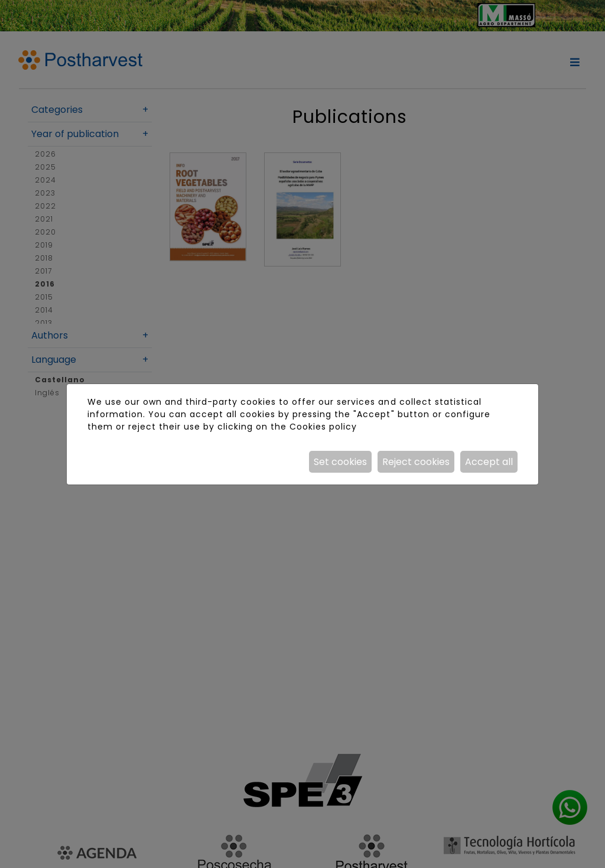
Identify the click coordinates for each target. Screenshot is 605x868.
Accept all (489, 462)
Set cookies (340, 462)
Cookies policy (323, 427)
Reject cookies (416, 462)
